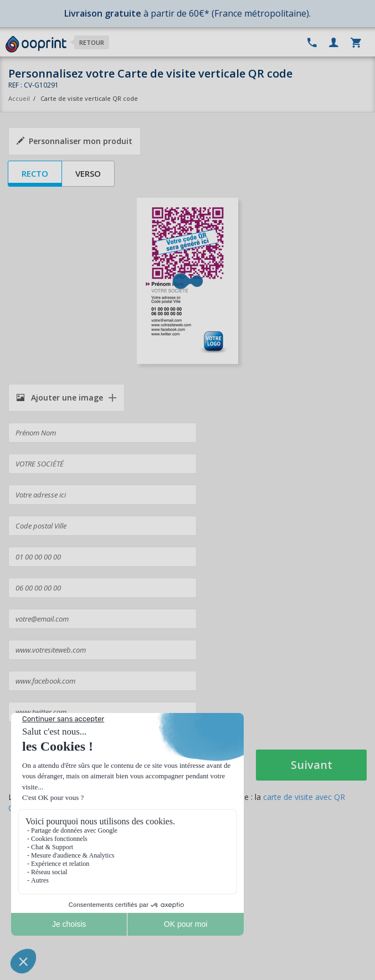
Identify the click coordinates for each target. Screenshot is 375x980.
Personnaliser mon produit (75, 141)
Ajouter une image (60, 397)
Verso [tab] (88, 173)
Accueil (19, 98)
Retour (92, 42)
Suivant (312, 765)
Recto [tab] (35, 173)
